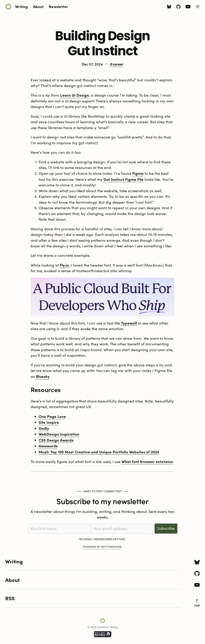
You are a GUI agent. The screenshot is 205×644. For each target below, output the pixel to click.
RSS (10, 598)
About (38, 6)
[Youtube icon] (188, 7)
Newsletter (58, 6)
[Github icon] (178, 7)
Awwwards (48, 446)
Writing (21, 6)
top (197, 603)
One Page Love (52, 416)
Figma (138, 173)
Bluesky (43, 376)
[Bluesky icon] (169, 7)
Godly (44, 428)
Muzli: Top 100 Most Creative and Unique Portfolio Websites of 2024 (99, 452)
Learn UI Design (75, 95)
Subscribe (166, 528)
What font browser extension (147, 461)
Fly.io (64, 265)
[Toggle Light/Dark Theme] (198, 7)
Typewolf (129, 323)
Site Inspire (49, 422)
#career (117, 64)
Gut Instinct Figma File (124, 179)
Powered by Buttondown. (102, 547)
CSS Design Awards (56, 440)
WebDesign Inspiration (59, 434)
